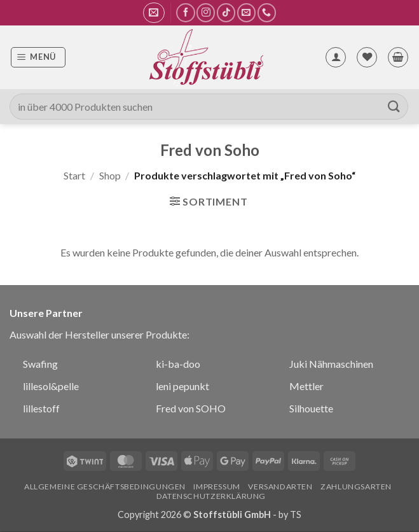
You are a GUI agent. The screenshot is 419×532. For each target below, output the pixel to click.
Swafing (40, 364)
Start (74, 175)
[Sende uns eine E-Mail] (246, 12)
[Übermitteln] (394, 107)
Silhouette (311, 408)
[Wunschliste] (367, 57)
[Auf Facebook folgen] (185, 12)
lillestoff (41, 408)
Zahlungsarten (356, 486)
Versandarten (280, 486)
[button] (154, 13)
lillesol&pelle (51, 386)
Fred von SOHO (191, 408)
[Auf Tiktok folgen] (226, 12)
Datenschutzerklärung (211, 496)
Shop (110, 175)
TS (296, 514)
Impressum (217, 486)
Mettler (306, 386)
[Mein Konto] (336, 57)
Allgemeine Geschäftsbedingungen (105, 486)
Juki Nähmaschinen (331, 364)
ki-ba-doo (178, 364)
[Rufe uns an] (267, 12)
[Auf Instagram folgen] (206, 12)
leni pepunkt (182, 386)
